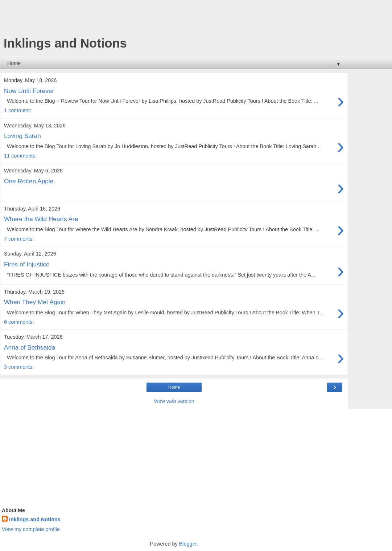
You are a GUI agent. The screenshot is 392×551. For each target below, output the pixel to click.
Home (174, 387)
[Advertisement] (174, 20)
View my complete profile (31, 529)
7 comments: (19, 239)
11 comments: (20, 156)
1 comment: (18, 110)
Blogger (188, 544)
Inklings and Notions (35, 519)
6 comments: (19, 322)
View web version (174, 401)
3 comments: (19, 367)
